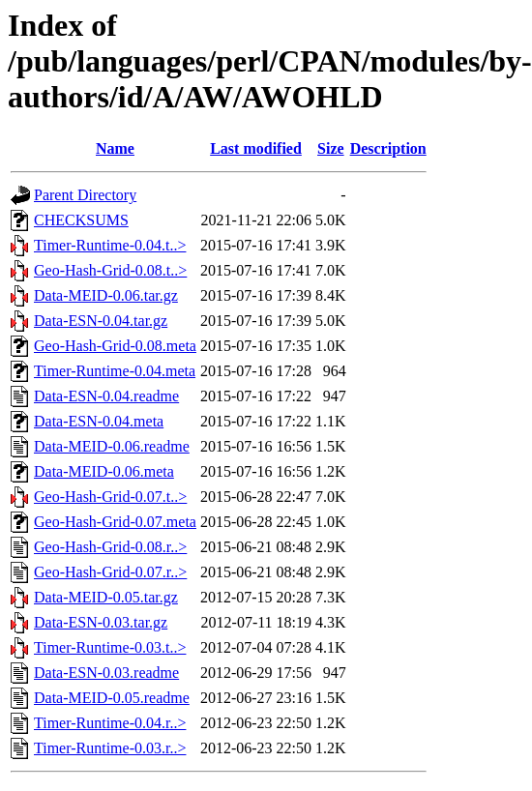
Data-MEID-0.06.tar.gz (106, 295)
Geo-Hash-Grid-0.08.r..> (110, 547)
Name (115, 148)
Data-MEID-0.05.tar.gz (106, 597)
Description (388, 148)
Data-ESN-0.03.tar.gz (101, 622)
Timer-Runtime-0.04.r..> (110, 723)
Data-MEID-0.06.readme (112, 446)
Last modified (256, 148)
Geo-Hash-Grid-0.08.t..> (110, 270)
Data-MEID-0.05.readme (112, 698)
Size (331, 148)
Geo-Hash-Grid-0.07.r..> (110, 572)
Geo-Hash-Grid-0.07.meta (115, 522)
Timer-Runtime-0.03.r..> (110, 748)
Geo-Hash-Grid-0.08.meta (115, 346)
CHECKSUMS (81, 220)
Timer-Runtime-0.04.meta (115, 371)
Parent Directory (85, 195)
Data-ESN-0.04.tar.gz (101, 321)
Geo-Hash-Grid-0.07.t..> (110, 497)
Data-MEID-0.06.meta (104, 471)
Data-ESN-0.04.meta (99, 421)
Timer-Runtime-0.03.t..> (110, 647)
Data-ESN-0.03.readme (106, 673)
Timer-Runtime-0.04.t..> (110, 245)
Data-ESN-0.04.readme (106, 396)
